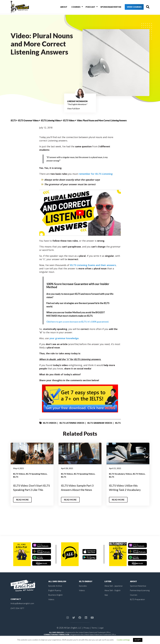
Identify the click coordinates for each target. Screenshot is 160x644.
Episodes (83, 593)
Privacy (86, 635)
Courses (73, 7)
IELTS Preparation (138, 607)
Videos (51, 607)
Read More (23, 507)
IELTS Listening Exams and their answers (93, 265)
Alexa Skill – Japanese (114, 593)
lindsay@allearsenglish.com (23, 611)
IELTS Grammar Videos (28, 120)
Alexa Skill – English (113, 598)
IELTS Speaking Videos (36, 477)
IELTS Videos (69, 120)
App (106, 602)
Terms (94, 635)
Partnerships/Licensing (140, 598)
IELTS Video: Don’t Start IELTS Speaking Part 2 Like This (31, 493)
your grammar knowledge (64, 338)
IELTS (13, 120)
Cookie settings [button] (123, 640)
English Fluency (55, 598)
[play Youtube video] (80, 213)
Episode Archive (55, 593)
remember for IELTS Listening (96, 174)
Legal (101, 635)
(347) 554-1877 (17, 616)
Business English (56, 602)
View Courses (130, 7)
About (61, 7)
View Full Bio (73, 108)
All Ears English (58, 589)
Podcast (86, 7)
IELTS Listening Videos (51, 120)
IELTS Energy (86, 589)
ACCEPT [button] (138, 640)
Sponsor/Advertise (106, 7)
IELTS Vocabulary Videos (120, 477)
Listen (108, 589)
